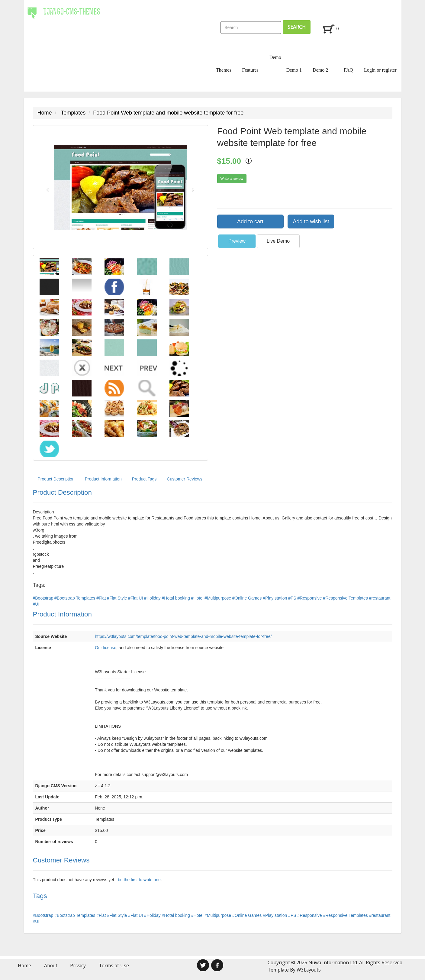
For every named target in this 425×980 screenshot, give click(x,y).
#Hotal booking (176, 598)
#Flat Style (118, 598)
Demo (275, 57)
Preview (237, 241)
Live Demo (278, 241)
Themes (224, 70)
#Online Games (248, 598)
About (51, 965)
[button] (46, 187)
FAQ (348, 70)
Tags (40, 896)
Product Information (103, 479)
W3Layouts (309, 970)
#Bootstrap (44, 598)
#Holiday (153, 598)
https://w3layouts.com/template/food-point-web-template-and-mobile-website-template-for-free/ (183, 636)
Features (250, 70)
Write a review (232, 179)
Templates (73, 113)
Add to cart (250, 222)
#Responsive (310, 598)
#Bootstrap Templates (75, 598)
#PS (293, 598)
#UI (36, 604)
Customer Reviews (184, 479)
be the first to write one (139, 880)
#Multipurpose (218, 598)
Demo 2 (320, 70)
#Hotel (198, 598)
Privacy (78, 965)
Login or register (380, 70)
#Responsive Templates (346, 598)
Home (45, 113)
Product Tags (144, 479)
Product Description (56, 479)
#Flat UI (136, 598)
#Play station (275, 598)
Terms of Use (114, 965)
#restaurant (380, 598)
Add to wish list (311, 222)
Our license (106, 648)
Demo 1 (294, 70)
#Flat (102, 598)
